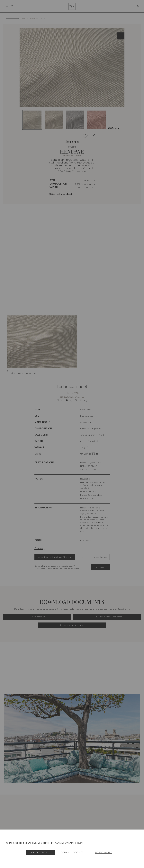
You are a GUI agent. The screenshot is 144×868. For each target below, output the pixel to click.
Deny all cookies (72, 852)
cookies (23, 843)
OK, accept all (40, 852)
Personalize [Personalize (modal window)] (103, 852)
